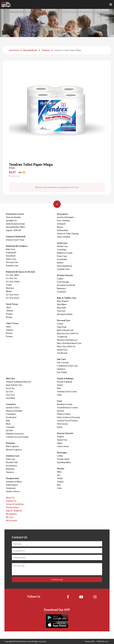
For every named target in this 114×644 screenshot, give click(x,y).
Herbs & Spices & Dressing (68, 417)
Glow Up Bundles (13, 217)
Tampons (10, 472)
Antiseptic (61, 224)
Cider (59, 488)
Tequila (60, 482)
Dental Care (62, 350)
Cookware (62, 292)
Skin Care (10, 378)
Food (59, 401)
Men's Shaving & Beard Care (69, 343)
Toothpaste (62, 353)
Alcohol (61, 469)
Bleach (60, 227)
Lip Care (9, 391)
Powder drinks (63, 459)
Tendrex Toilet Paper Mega (68, 50)
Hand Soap (62, 327)
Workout (10, 288)
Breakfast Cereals (65, 404)
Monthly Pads (12, 462)
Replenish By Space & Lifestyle (20, 272)
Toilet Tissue (12, 323)
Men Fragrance (12, 446)
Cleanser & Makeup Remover (19, 382)
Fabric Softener (64, 237)
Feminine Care (12, 266)
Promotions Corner (15, 214)
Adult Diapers (12, 485)
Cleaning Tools (63, 269)
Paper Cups (62, 256)
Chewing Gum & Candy (67, 391)
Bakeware (61, 288)
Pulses (60, 427)
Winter (9, 291)
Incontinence (11, 466)
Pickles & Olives (64, 414)
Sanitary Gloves (13, 491)
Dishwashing (62, 230)
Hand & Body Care (14, 385)
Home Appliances (65, 266)
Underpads (11, 488)
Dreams (9, 314)
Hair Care (61, 359)
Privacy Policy (12, 507)
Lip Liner (9, 430)
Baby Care (10, 249)
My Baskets (11, 514)
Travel (9, 285)
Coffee (60, 456)
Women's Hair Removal (67, 340)
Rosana (9, 317)
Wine (59, 472)
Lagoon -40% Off (13, 230)
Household (11, 256)
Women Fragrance (14, 450)
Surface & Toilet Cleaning (68, 234)
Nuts (59, 388)
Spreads (61, 411)
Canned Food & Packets (67, 421)
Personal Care (12, 262)
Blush (8, 424)
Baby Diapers (63, 301)
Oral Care (61, 311)
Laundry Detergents (66, 217)
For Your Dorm (12, 295)
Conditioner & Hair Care (67, 366)
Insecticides (62, 259)
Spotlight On (11, 220)
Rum (59, 485)
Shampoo (61, 369)
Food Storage (63, 282)
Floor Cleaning (63, 220)
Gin (58, 475)
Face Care (10, 395)
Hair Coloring (63, 362)
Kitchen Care (62, 246)
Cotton (60, 324)
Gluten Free (62, 440)
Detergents (63, 214)
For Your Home (12, 298)
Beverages (62, 453)
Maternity (10, 469)
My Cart (10, 517)
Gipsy (8, 307)
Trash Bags (62, 250)
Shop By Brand (30, 50)
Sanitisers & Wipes (14, 482)
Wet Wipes (62, 304)
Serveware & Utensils (66, 285)
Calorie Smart (63, 446)
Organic (60, 437)
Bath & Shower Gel (65, 330)
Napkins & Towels (65, 253)
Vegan (60, 443)
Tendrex (46, 50)
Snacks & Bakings (65, 378)
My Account (12, 520)
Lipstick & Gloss (13, 408)
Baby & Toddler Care (67, 298)
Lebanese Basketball (16, 236)
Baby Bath (61, 308)
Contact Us (11, 501)
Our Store (14, 50)
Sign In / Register (14, 511)
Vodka (60, 478)
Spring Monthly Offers (16, 227)
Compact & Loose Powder (17, 437)
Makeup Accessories (15, 434)
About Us (10, 498)
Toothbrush (62, 337)
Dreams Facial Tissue (15, 240)
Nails (8, 421)
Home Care (62, 243)
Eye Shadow (11, 417)
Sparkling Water (64, 462)
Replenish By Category (17, 246)
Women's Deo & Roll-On (68, 333)
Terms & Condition (15, 504)
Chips (59, 395)
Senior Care (11, 259)
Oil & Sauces (62, 424)
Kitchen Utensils (65, 275)
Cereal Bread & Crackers (68, 408)
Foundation (11, 414)
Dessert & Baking (64, 382)
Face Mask (11, 398)
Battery (60, 263)
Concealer (10, 427)
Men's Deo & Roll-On (66, 346)
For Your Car (11, 278)
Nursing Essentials (65, 314)
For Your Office (12, 275)
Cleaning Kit (11, 253)
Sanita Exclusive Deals (15, 224)
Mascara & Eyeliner (14, 411)
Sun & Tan (10, 388)
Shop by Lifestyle (65, 433)
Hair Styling (62, 372)
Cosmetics (11, 404)
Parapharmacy (13, 478)
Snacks (60, 385)
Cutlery (60, 279)
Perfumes (10, 443)
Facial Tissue (12, 304)
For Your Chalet (13, 282)
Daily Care (10, 459)
